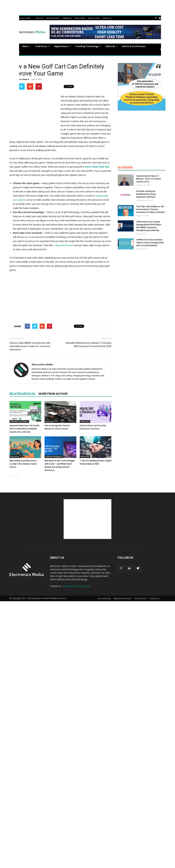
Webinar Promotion (122, 598)
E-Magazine (67, 18)
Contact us (107, 18)
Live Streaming (104, 598)
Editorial (112, 46)
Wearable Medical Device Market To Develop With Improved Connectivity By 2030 (88, 345)
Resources (50, 421)
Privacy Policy (140, 598)
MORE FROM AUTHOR (53, 394)
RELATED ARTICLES (22, 394)
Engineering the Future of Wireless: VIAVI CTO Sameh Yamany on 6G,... (149, 179)
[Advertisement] (60, 296)
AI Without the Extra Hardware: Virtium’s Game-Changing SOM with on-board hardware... (150, 243)
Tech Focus (43, 46)
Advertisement (53, 18)
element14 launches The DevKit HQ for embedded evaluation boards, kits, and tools (24, 429)
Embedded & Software (19, 421)
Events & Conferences (134, 46)
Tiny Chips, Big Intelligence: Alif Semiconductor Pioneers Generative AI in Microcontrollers (151, 209)
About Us (40, 18)
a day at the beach (63, 245)
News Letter (80, 18)
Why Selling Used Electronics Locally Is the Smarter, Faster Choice (23, 464)
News (27, 46)
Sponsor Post (94, 18)
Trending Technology (88, 46)
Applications (63, 46)
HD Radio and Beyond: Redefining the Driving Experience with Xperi (146, 194)
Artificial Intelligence (54, 457)
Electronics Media (21, 79)
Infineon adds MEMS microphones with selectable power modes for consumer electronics (30, 346)
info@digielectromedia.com (76, 586)
